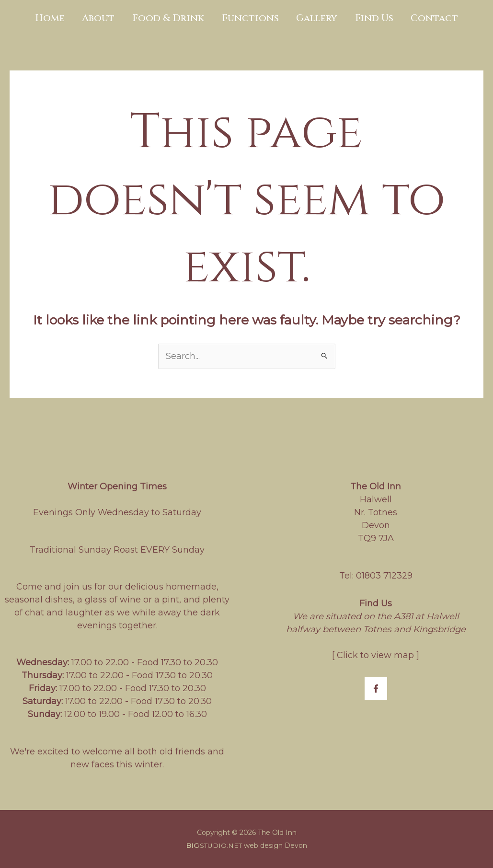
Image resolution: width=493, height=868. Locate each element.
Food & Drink (172, 18)
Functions (250, 18)
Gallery (314, 18)
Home (59, 18)
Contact (425, 18)
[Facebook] (376, 689)
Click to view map (375, 655)
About (105, 18)
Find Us (368, 18)
